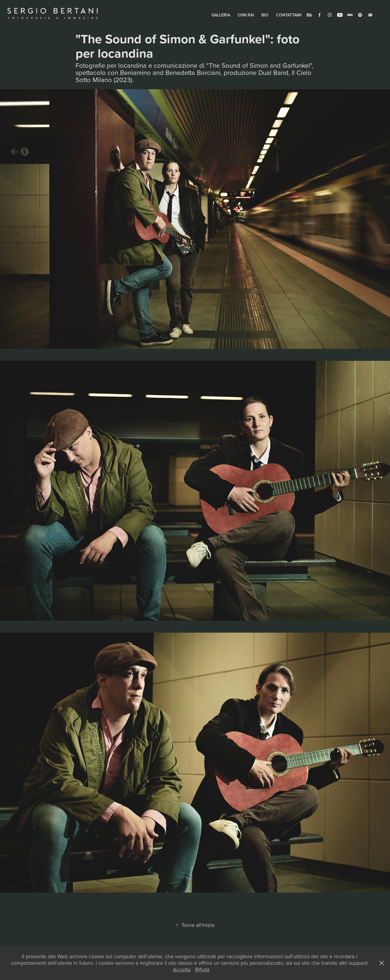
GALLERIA (221, 15)
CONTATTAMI (289, 15)
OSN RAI (246, 15)
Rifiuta (202, 969)
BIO (265, 15)
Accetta (182, 969)
